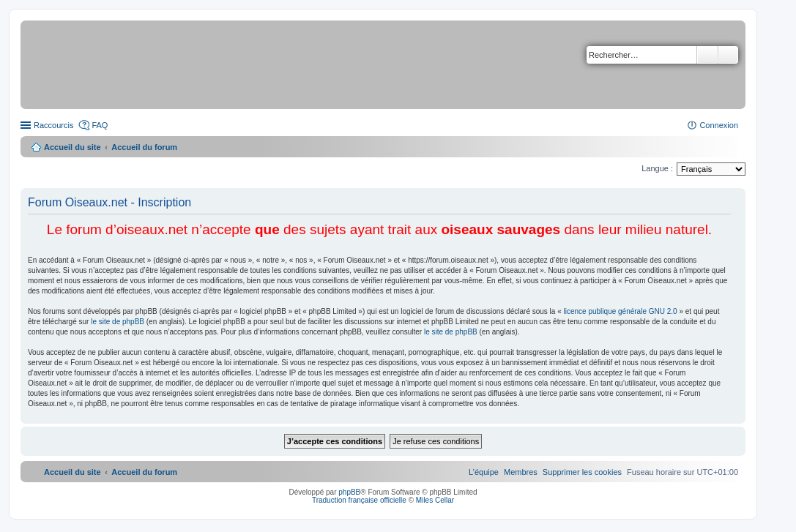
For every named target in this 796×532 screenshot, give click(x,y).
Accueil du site (72, 147)
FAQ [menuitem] (100, 125)
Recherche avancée (728, 55)
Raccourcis (53, 125)
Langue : (657, 168)
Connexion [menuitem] (719, 125)
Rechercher (707, 55)
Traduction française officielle (359, 500)
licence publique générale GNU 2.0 (621, 311)
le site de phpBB (118, 322)
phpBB (349, 492)
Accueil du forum (144, 147)
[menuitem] (582, 472)
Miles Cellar (435, 500)
